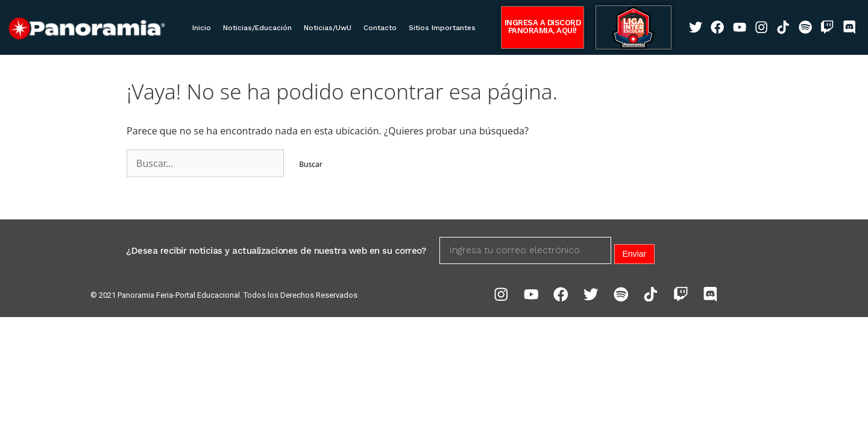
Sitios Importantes (442, 28)
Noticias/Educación (257, 28)
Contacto (380, 28)
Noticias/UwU (328, 28)
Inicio (202, 28)
